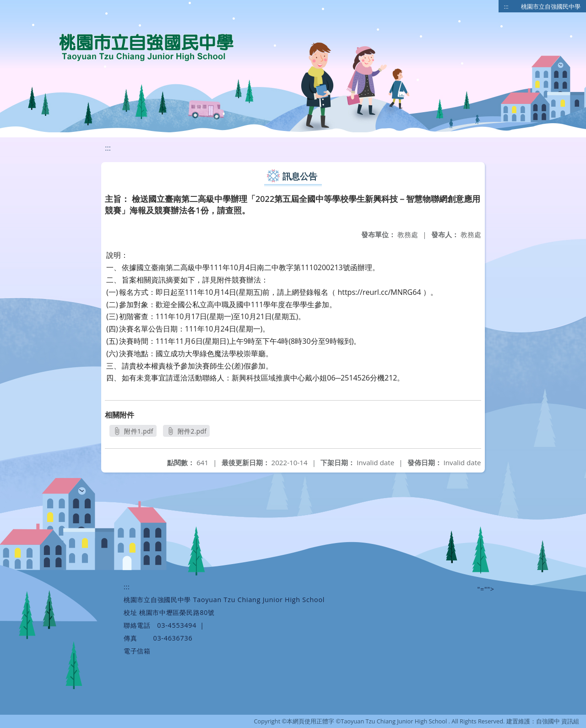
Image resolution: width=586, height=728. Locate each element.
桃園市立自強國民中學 (551, 6)
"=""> (486, 589)
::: (506, 6)
